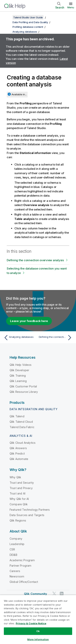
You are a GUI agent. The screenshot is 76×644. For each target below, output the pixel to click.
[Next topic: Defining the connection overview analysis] (56, 338)
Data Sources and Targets (27, 515)
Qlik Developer (19, 370)
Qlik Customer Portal (23, 386)
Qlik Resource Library (24, 392)
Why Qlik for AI (19, 499)
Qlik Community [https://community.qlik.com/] (36, 594)
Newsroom (17, 576)
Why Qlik (15, 477)
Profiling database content (28, 27)
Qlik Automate (19, 459)
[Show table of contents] (8, 17)
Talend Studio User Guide (28, 17)
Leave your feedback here (29, 321)
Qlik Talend (17, 416)
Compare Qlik (19, 504)
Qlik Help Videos (21, 365)
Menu (71, 7)
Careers (15, 571)
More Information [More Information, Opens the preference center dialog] (38, 639)
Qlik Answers (18, 448)
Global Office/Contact (24, 582)
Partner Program (20, 566)
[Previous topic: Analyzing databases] (20, 338)
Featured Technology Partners (30, 510)
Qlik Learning (18, 381)
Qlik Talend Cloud (21, 422)
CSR (12, 549)
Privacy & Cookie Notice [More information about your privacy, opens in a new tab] (31, 623)
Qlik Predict (17, 453)
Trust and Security (22, 483)
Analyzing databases (25, 32)
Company (16, 539)
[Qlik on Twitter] (54, 594)
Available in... (19, 94)
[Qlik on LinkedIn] (62, 594)
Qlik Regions (18, 520)
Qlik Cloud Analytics (23, 443)
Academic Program (22, 560)
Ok (38, 631)
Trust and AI (17, 493)
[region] (38, 619)
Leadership (17, 544)
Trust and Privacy (21, 488)
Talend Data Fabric (22, 427)
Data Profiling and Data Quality (30, 22)
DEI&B (13, 555)
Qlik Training (18, 376)
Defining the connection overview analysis (35, 260)
